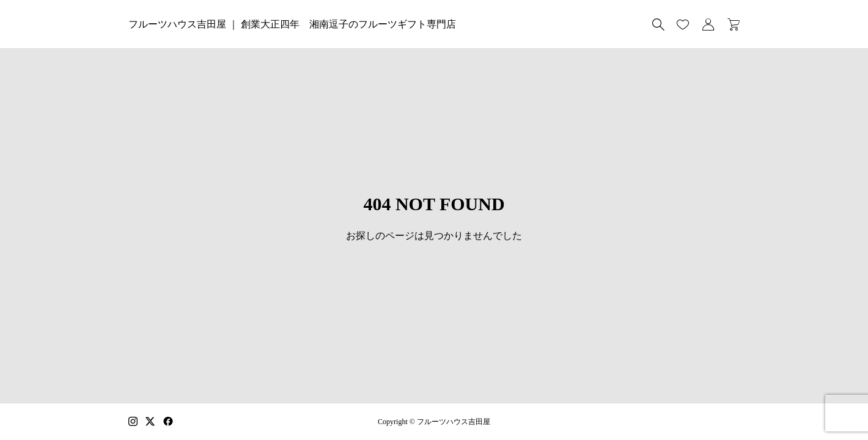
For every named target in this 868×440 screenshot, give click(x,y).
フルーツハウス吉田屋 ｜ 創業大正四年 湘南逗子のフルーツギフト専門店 (292, 24)
